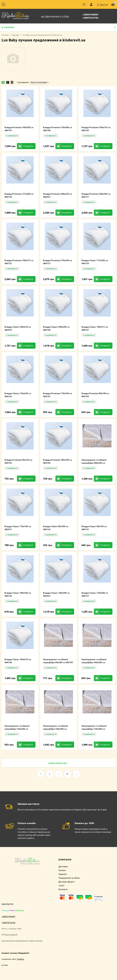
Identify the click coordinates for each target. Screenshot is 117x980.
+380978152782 (90, 18)
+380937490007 (90, 14)
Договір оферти (66, 882)
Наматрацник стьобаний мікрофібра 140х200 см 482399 (56, 729)
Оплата (62, 870)
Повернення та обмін (69, 878)
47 (67, 774)
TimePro (21, 959)
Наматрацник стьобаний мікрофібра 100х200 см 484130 (94, 662)
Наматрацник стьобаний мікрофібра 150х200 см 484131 (94, 729)
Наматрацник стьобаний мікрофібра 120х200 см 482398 (17, 729)
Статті (61, 885)
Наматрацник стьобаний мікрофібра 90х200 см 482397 (58, 661)
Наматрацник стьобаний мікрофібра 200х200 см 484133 (94, 463)
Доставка (63, 866)
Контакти (63, 889)
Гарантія (63, 874)
